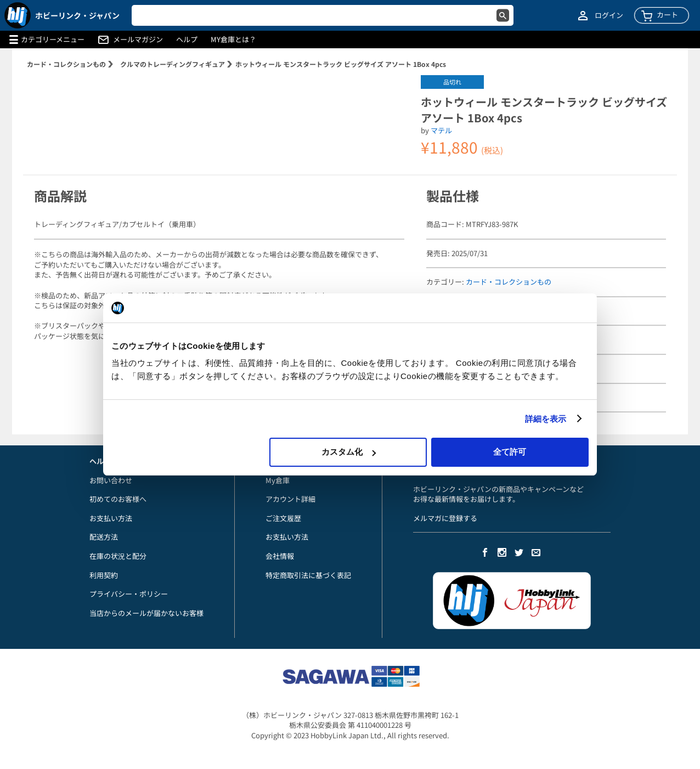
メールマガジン (138, 39)
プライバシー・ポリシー (129, 594)
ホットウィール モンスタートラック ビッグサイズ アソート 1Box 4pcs (341, 64)
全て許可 (510, 452)
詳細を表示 (546, 419)
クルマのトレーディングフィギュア (173, 64)
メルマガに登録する (445, 518)
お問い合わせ (111, 480)
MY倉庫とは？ (233, 39)
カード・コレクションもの (66, 64)
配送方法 (104, 537)
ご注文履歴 (283, 518)
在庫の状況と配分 (118, 556)
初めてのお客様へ (118, 499)
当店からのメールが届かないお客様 (146, 613)
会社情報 (280, 556)
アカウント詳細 (290, 499)
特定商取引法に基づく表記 (308, 575)
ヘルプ (187, 39)
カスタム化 (349, 452)
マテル (441, 130)
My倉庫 (278, 480)
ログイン (609, 15)
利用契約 (104, 575)
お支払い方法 (111, 518)
